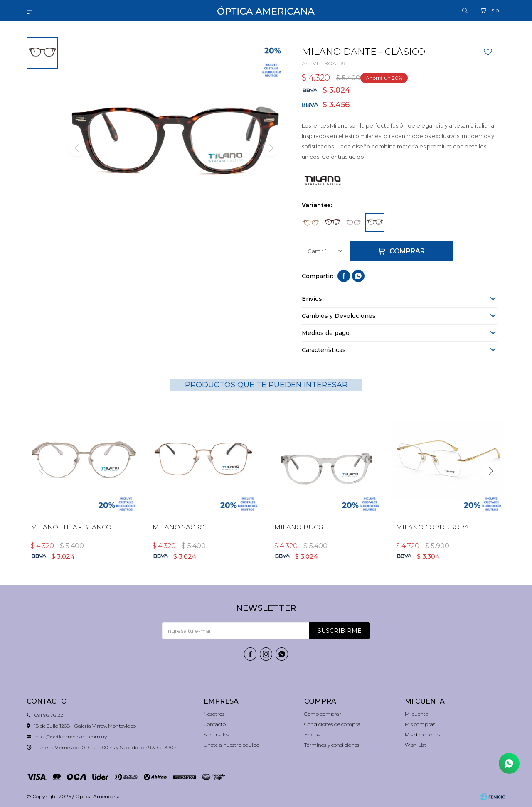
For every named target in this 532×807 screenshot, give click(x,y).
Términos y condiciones (332, 745)
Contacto (215, 724)
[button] (491, 471)
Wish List (416, 745)
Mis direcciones (422, 734)
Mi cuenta (417, 714)
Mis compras (420, 724)
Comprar (407, 251)
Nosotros (214, 714)
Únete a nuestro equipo (232, 745)
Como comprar (323, 714)
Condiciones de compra (332, 724)
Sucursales (216, 734)
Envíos (312, 734)
